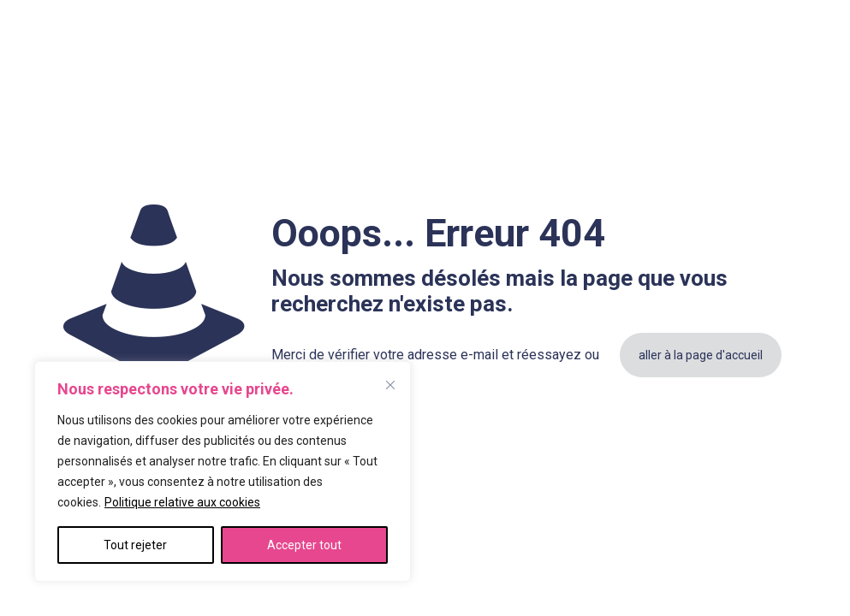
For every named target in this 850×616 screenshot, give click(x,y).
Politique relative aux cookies (182, 502)
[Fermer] (390, 385)
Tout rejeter (135, 545)
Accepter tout (304, 545)
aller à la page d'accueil (701, 355)
